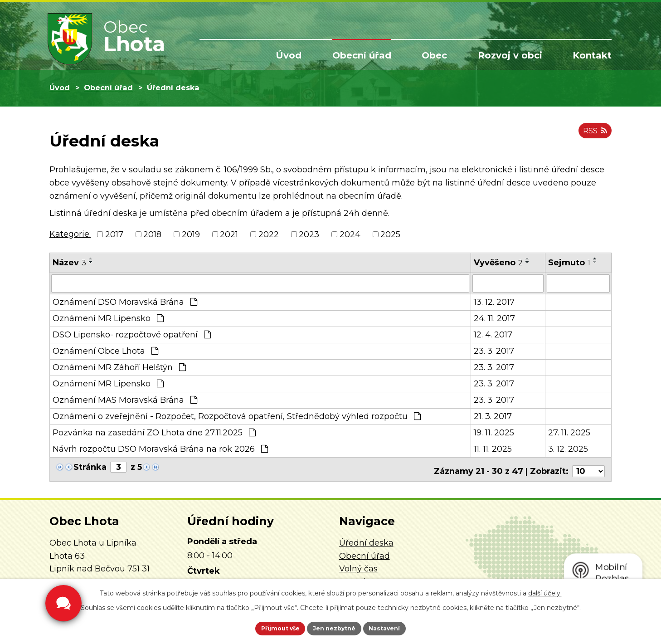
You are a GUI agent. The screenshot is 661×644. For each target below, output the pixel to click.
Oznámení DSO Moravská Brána (125, 301)
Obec (434, 55)
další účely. (545, 591)
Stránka (90, 466)
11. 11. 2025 (493, 448)
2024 (350, 234)
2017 (114, 234)
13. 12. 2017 (494, 301)
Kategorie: (70, 234)
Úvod (289, 55)
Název (69, 263)
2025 (390, 234)
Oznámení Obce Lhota (105, 350)
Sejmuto (569, 263)
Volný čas (358, 564)
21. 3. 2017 (493, 415)
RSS (593, 135)
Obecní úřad (362, 55)
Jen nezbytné (335, 627)
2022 (269, 234)
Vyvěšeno (498, 263)
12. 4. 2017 (493, 334)
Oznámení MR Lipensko (108, 317)
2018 (152, 234)
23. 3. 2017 (494, 350)
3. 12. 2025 (568, 448)
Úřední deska (366, 538)
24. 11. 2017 (494, 317)
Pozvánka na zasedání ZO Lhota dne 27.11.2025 (154, 432)
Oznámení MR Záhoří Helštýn (119, 366)
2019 (191, 234)
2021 (229, 234)
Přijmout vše (269, 627)
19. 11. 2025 (494, 432)
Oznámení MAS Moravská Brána (125, 399)
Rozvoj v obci (510, 55)
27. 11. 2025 (569, 432)
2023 (309, 234)
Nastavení (397, 627)
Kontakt (592, 55)
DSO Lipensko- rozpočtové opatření (132, 334)
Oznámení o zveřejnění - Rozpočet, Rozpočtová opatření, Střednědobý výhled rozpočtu (237, 415)
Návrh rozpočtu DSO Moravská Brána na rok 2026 (160, 448)
